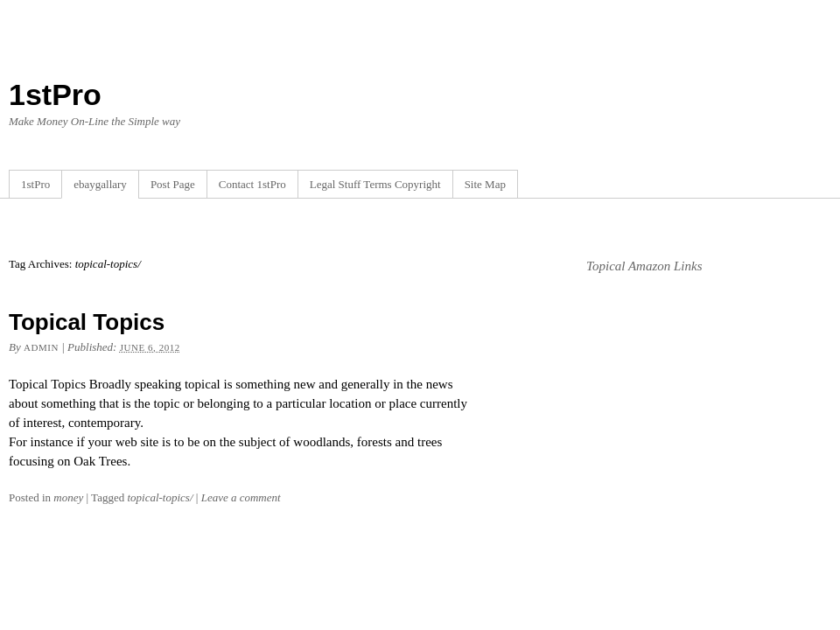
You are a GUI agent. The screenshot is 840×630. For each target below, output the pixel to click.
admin (41, 347)
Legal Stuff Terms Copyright (375, 184)
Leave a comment (241, 497)
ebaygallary (100, 184)
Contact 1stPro (252, 184)
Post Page (173, 184)
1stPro (55, 94)
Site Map (485, 184)
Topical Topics (87, 322)
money (68, 497)
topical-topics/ (160, 497)
